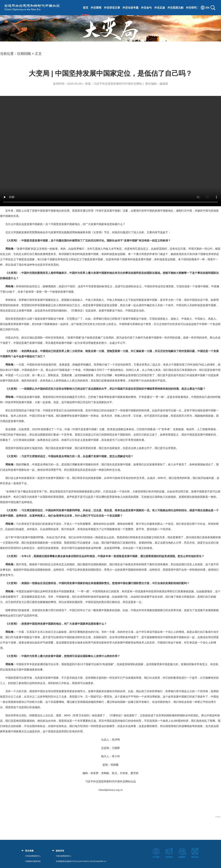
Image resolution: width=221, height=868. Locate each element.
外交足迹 (160, 8)
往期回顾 (24, 54)
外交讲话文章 (112, 8)
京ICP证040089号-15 (98, 861)
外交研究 (191, 8)
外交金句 (146, 8)
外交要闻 (96, 8)
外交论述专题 (131, 8)
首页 (86, 8)
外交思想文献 (175, 8)
